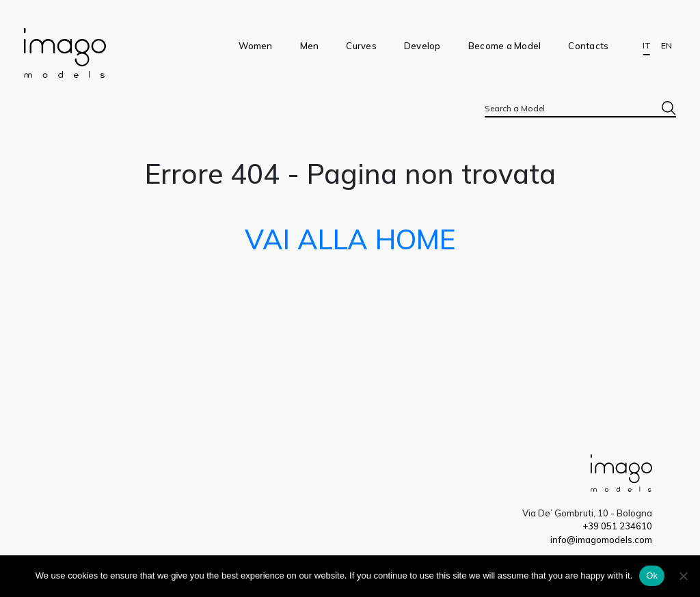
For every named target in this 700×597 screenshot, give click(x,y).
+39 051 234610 (617, 526)
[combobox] (580, 108)
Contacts (588, 46)
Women (255, 46)
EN (667, 46)
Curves (361, 46)
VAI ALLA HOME (350, 239)
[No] (683, 576)
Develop (422, 46)
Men (310, 46)
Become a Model (505, 46)
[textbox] (580, 108)
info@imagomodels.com (601, 540)
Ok (652, 575)
